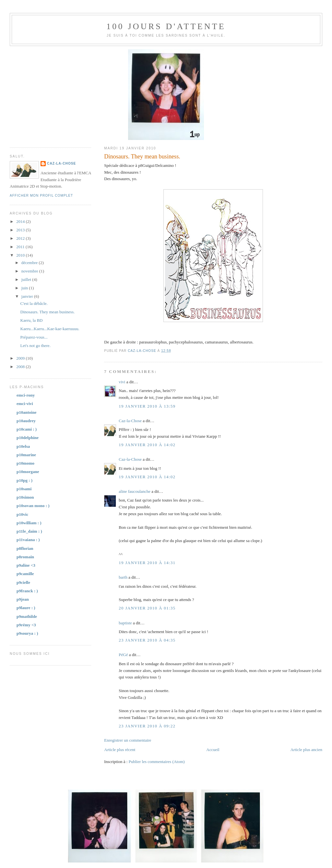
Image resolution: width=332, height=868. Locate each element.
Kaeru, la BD (32, 320)
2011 (21, 247)
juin (25, 288)
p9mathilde (27, 616)
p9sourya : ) (27, 633)
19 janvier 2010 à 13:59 (147, 406)
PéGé (123, 655)
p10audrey (26, 421)
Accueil (213, 750)
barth (123, 577)
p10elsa (23, 446)
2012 (21, 238)
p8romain (25, 557)
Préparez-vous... (34, 337)
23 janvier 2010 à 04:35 (147, 640)
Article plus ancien (306, 750)
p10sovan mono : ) (33, 506)
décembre (30, 263)
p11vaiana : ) (28, 540)
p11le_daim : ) (29, 531)
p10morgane (28, 472)
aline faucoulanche (135, 491)
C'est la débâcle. (34, 303)
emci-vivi (25, 404)
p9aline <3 (26, 565)
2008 (21, 367)
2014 (21, 221)
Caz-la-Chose (130, 421)
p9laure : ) (26, 608)
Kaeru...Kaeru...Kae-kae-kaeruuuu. (50, 329)
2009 (21, 358)
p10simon (25, 497)
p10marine (26, 455)
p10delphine (28, 438)
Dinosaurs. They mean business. (48, 312)
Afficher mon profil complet (41, 196)
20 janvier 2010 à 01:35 (147, 608)
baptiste (125, 623)
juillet (27, 279)
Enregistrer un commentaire (128, 740)
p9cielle (23, 582)
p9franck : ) (27, 591)
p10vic (22, 514)
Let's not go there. (36, 346)
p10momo (25, 463)
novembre (30, 271)
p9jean (23, 599)
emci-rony (26, 395)
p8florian (25, 548)
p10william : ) (29, 523)
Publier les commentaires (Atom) (157, 762)
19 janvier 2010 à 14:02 (147, 445)
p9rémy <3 (26, 625)
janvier (28, 296)
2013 (21, 230)
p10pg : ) (24, 480)
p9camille (25, 574)
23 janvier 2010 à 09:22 (147, 726)
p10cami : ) (27, 429)
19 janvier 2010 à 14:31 (147, 563)
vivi (122, 382)
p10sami (24, 489)
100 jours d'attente (166, 26)
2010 (21, 255)
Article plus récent (120, 750)
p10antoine (26, 412)
